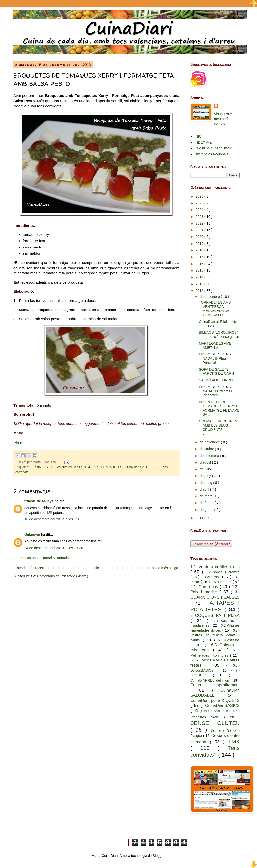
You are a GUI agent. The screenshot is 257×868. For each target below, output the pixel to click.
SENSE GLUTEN (215, 723)
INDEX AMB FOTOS (218, 711)
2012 (200, 291)
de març (206, 496)
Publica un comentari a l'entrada (44, 558)
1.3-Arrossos (211, 577)
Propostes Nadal (207, 717)
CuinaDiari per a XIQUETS (215, 700)
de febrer (207, 503)
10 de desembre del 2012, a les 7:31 (53, 519)
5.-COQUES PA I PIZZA (215, 615)
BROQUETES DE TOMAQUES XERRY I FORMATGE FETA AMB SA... (219, 408)
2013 (200, 284)
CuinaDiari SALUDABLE (142, 467)
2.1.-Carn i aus (205, 587)
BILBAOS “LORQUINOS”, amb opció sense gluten (219, 335)
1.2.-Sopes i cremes (223, 572)
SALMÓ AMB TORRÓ (216, 380)
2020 (200, 237)
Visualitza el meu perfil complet (223, 119)
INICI (199, 136)
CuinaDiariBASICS (222, 706)
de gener (207, 510)
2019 (200, 244)
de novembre (210, 442)
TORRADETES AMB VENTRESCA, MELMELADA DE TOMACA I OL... (215, 309)
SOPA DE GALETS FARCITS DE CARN (216, 371)
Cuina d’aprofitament (215, 685)
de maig (206, 483)
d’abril (205, 489)
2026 (200, 196)
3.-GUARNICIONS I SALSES (215, 595)
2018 (200, 250)
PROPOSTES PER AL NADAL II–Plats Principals (216, 358)
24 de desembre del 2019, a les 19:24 (54, 548)
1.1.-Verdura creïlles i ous (68, 467)
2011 (200, 518)
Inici (96, 568)
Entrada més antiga (163, 568)
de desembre (210, 297)
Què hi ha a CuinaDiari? (213, 148)
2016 (200, 264)
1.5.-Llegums (222, 582)
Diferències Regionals (212, 154)
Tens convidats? (215, 751)
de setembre (210, 456)
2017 (200, 257)
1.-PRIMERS (40, 467)
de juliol (206, 469)
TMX (234, 741)
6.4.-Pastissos (229, 640)
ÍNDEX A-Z (203, 142)
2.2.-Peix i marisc (215, 589)
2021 (200, 230)
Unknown (33, 535)
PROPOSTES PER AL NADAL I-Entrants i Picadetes (216, 391)
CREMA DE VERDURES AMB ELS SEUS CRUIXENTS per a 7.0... (218, 427)
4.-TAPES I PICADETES (106, 467)
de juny (206, 476)
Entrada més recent (30, 568)
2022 (200, 223)
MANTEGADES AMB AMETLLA (215, 345)
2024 (200, 210)
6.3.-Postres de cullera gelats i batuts (215, 635)
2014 (200, 277)
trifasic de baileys (39, 501)
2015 (200, 270)
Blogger (159, 856)
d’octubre (207, 449)
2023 (200, 217)
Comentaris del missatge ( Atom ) (63, 576)
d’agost (206, 462)
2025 (200, 203)
